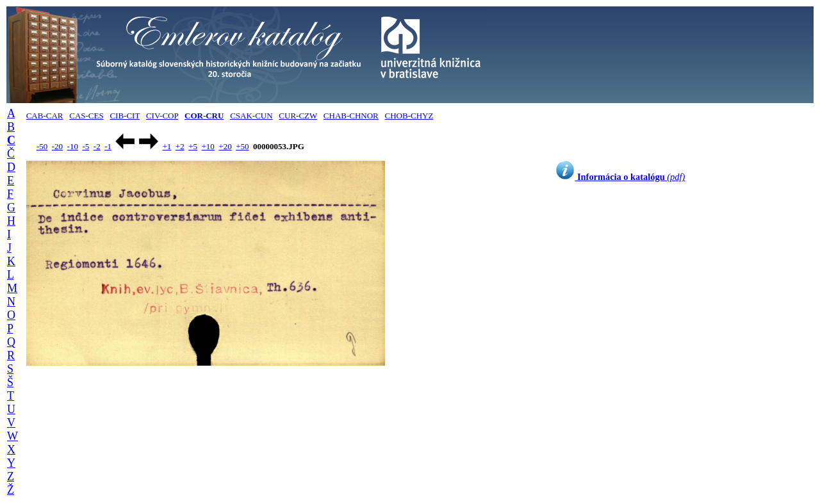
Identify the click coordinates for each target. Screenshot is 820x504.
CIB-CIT (125, 116)
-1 (108, 146)
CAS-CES (86, 116)
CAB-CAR (45, 116)
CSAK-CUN (251, 116)
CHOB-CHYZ (409, 116)
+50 (242, 146)
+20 (225, 146)
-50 (42, 146)
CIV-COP (162, 116)
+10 (208, 146)
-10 (73, 146)
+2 (180, 146)
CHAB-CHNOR (351, 116)
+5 (193, 146)
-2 (97, 146)
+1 (167, 146)
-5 (86, 146)
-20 (57, 146)
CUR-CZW (298, 116)
